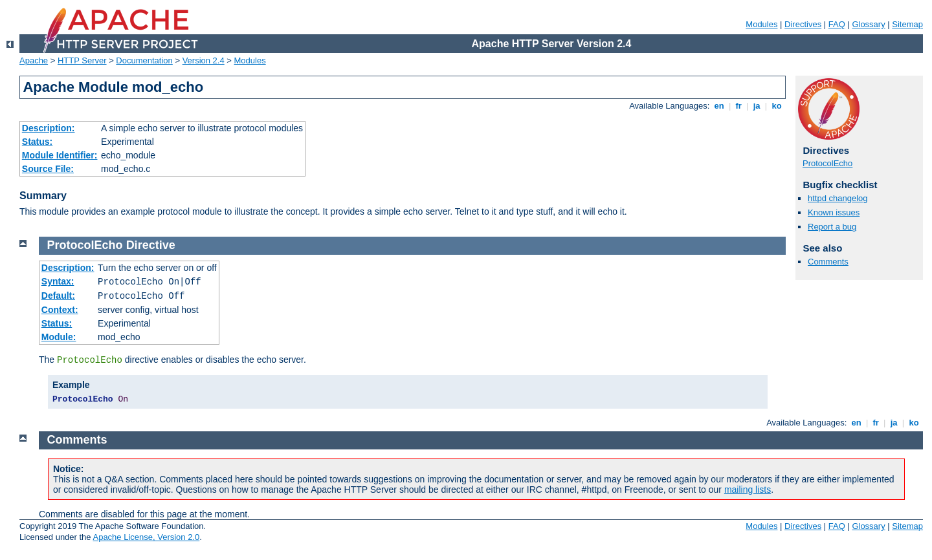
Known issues (834, 212)
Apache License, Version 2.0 (146, 537)
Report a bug (832, 227)
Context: (60, 310)
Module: (59, 337)
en (719, 106)
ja (757, 106)
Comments (828, 262)
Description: (49, 128)
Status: (37, 142)
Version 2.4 (204, 60)
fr (739, 106)
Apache (34, 60)
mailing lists (748, 490)
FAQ (837, 24)
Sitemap (907, 24)
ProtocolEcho (827, 163)
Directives (803, 24)
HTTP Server (82, 60)
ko (777, 106)
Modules (761, 24)
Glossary (868, 24)
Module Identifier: (60, 155)
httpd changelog (838, 198)
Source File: (48, 169)
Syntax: (58, 281)
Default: (58, 296)
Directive (151, 245)
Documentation (144, 60)
